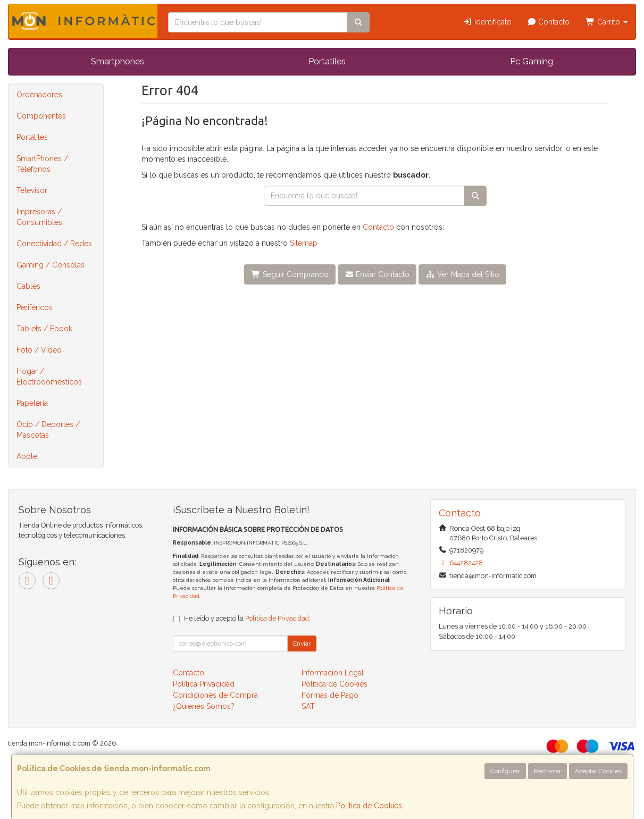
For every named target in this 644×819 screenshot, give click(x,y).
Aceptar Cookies (598, 771)
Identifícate (487, 22)
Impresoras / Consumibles (39, 217)
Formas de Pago (330, 695)
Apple (27, 456)
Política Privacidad (204, 684)
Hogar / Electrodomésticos (49, 377)
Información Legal (333, 673)
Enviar (302, 643)
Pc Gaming (532, 61)
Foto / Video (39, 350)
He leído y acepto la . (247, 618)
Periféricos (35, 307)
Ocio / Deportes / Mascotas (48, 430)
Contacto (549, 22)
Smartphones (118, 61)
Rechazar (547, 771)
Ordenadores (39, 95)
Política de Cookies (369, 806)
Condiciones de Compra (215, 695)
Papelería (32, 403)
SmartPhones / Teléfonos (42, 164)
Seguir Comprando (290, 274)
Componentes (41, 116)
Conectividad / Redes (54, 244)
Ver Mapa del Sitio (462, 274)
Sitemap (304, 243)
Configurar (505, 771)
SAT (308, 706)
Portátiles (32, 137)
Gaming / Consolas (51, 265)
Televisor (32, 190)
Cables (28, 286)
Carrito (607, 22)
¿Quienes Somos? (204, 706)
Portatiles (327, 61)
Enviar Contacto (377, 274)
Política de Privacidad (277, 618)
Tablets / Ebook (44, 329)
